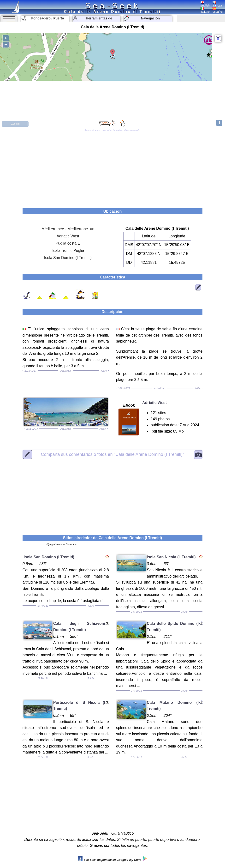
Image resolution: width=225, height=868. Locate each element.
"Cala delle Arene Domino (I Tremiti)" (112, 454)
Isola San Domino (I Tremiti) (68, 258)
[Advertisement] (112, 168)
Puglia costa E (68, 243)
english (205, 4)
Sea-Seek (112, 6)
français (218, 4)
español (218, 10)
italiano (205, 10)
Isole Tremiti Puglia (68, 250)
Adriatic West (68, 236)
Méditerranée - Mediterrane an (68, 229)
